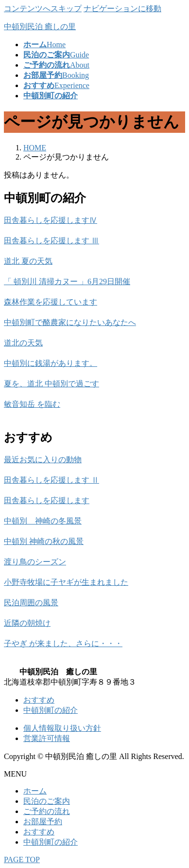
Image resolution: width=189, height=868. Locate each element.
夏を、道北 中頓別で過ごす (52, 384)
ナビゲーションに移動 (122, 9)
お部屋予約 (43, 822)
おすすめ (39, 700)
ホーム (35, 791)
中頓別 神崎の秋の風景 (44, 541)
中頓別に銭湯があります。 (51, 363)
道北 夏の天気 (28, 261)
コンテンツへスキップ (43, 9)
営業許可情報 (47, 738)
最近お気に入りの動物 (43, 460)
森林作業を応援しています (51, 302)
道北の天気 (23, 343)
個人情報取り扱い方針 (62, 728)
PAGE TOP (22, 859)
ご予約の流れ (47, 811)
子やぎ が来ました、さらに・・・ (63, 643)
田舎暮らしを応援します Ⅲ (52, 241)
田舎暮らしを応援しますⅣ (51, 220)
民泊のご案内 (47, 801)
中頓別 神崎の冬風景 (43, 521)
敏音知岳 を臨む (32, 404)
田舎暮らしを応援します (47, 500)
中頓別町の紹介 (51, 710)
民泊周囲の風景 (31, 603)
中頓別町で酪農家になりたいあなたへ (70, 322)
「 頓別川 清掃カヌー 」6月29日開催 (67, 281)
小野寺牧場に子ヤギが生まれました (66, 582)
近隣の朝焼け (27, 623)
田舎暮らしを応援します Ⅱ (52, 480)
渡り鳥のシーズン (35, 562)
